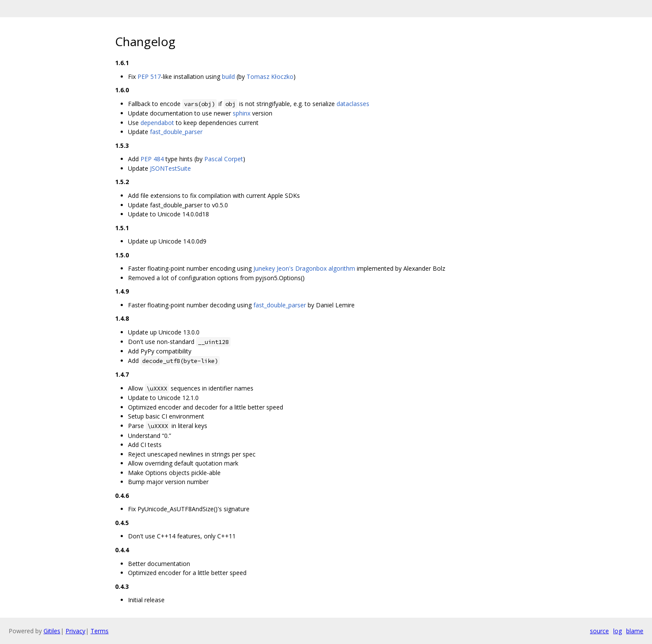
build (228, 77)
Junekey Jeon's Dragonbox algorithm (304, 268)
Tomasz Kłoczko (270, 77)
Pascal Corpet (224, 159)
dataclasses (353, 104)
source (599, 631)
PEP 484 (152, 159)
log (618, 631)
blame (635, 631)
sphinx (242, 113)
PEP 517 (149, 77)
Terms (100, 631)
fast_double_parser (176, 132)
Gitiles (52, 631)
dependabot (157, 123)
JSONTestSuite (170, 168)
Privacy (75, 631)
